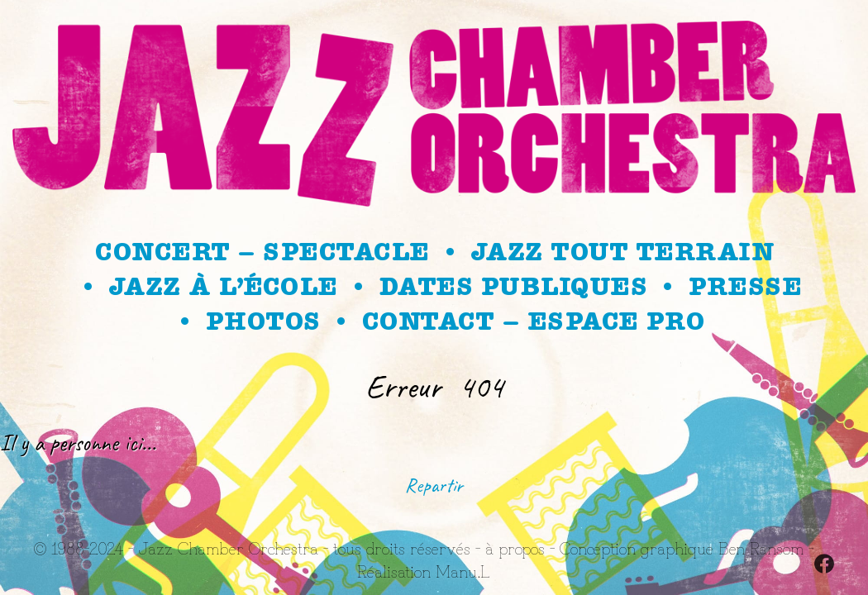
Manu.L (463, 571)
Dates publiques (513, 287)
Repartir (434, 485)
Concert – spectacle (262, 252)
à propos (515, 547)
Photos (263, 321)
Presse (745, 287)
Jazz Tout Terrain (622, 252)
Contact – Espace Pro (534, 321)
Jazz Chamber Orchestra (228, 547)
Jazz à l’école (223, 287)
